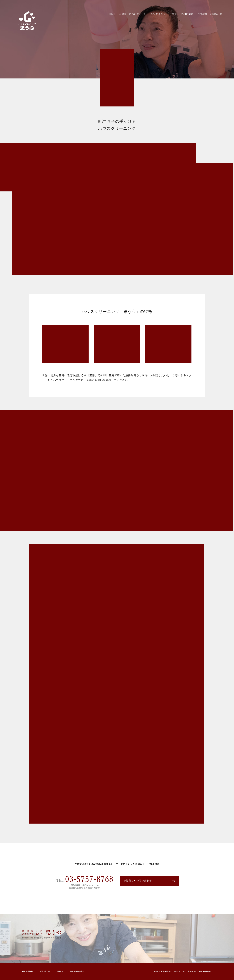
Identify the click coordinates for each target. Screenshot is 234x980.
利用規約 (60, 971)
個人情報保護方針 (77, 971)
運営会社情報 (27, 971)
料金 (175, 14)
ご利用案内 (187, 14)
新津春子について (129, 14)
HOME (111, 14)
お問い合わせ (45, 971)
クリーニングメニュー (156, 14)
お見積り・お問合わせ (210, 14)
